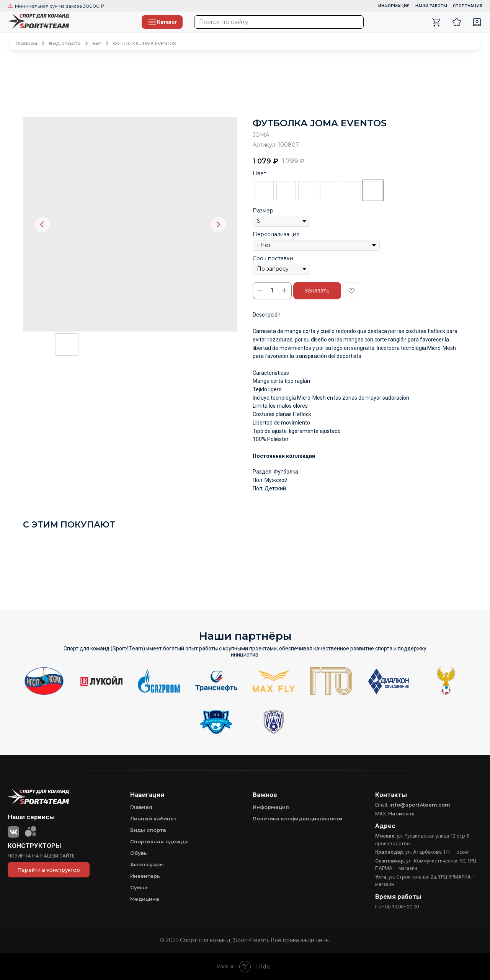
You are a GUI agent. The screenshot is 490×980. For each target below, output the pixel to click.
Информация (271, 807)
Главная (141, 807)
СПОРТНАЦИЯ (468, 6)
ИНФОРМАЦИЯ (394, 6)
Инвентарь (145, 876)
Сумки (139, 887)
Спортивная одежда (159, 841)
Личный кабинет (153, 818)
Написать (401, 813)
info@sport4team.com (420, 805)
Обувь (139, 853)
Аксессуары (147, 864)
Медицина (145, 899)
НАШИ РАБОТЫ (431, 6)
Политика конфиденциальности (297, 818)
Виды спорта (148, 830)
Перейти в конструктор (49, 870)
